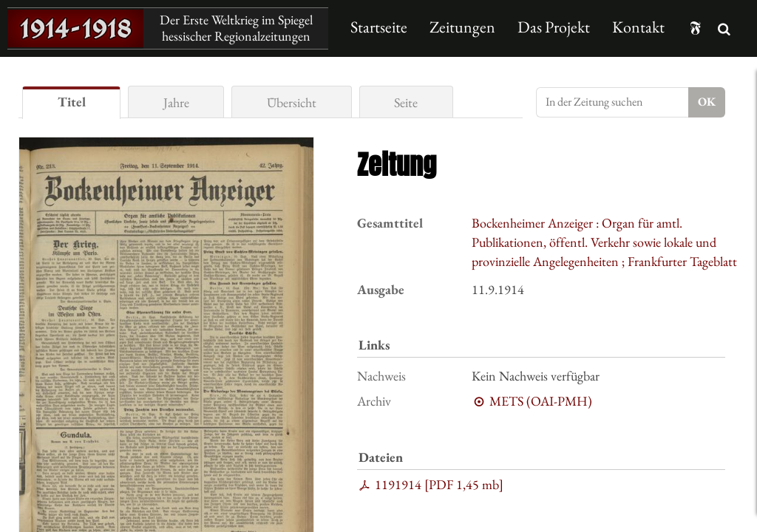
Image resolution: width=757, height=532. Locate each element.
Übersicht (292, 102)
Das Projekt (554, 27)
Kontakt (638, 27)
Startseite (379, 27)
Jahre (176, 102)
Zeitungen (462, 27)
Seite (406, 102)
